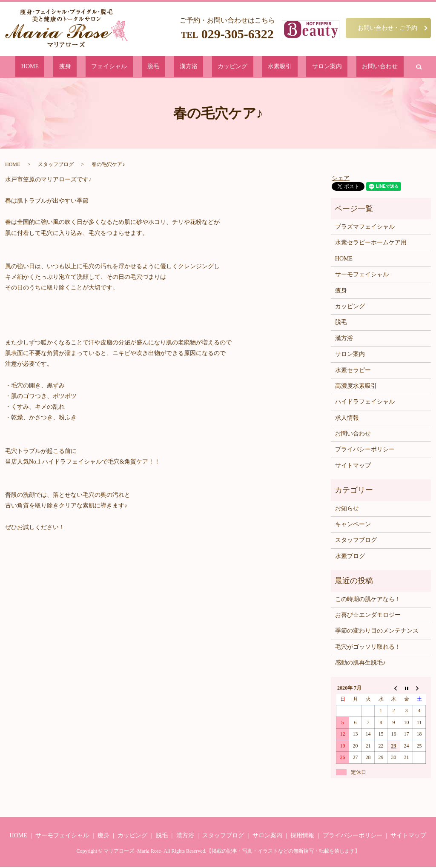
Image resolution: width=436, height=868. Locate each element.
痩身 (105, 67)
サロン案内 (288, 67)
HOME (83, 67)
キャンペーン (353, 526)
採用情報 (302, 837)
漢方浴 (190, 67)
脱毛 (167, 67)
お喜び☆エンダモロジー (368, 617)
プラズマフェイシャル (365, 228)
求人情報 (347, 420)
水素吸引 (255, 67)
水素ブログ (350, 558)
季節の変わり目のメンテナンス (377, 632)
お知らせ (347, 510)
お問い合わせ (328, 67)
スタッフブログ (56, 166)
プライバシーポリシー (365, 451)
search (359, 68)
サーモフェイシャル (362, 276)
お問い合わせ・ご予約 (387, 28)
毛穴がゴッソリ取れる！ (368, 649)
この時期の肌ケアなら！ (368, 600)
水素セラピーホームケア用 (371, 244)
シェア (341, 179)
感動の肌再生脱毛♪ (360, 664)
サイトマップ (353, 467)
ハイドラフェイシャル (365, 403)
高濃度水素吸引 (356, 388)
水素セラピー (353, 371)
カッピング (221, 67)
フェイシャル (136, 67)
